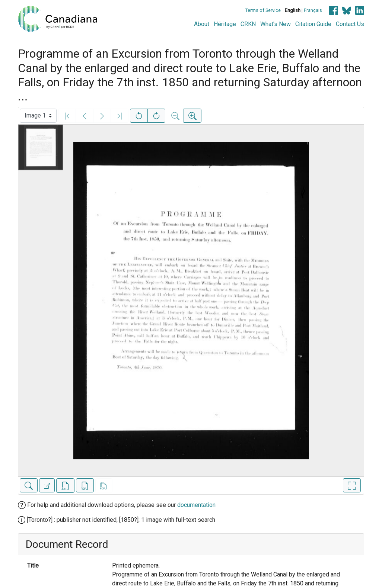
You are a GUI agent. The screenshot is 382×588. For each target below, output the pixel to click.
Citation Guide (313, 24)
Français (313, 10)
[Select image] (38, 116)
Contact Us (350, 24)
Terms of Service (263, 10)
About (202, 24)
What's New (276, 24)
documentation (196, 505)
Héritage (225, 24)
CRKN (248, 24)
